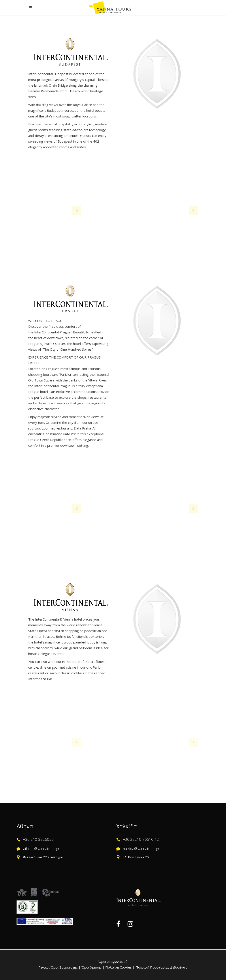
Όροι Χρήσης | (93, 967)
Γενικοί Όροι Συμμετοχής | (60, 967)
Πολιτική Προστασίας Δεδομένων (161, 967)
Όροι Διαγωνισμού (113, 961)
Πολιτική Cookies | (120, 967)
